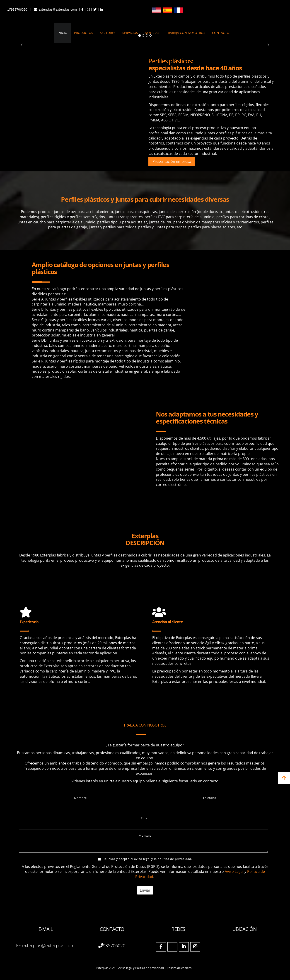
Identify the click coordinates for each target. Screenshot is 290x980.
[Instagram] (195, 947)
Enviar (145, 890)
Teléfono (210, 798)
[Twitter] (172, 947)
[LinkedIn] (184, 947)
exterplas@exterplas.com (58, 9)
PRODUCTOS (84, 33)
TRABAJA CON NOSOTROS (186, 33)
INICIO (62, 33)
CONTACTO (221, 33)
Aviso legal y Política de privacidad (141, 968)
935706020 (19, 9)
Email (145, 818)
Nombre (80, 798)
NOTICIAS (152, 33)
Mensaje (145, 836)
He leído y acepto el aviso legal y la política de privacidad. (145, 859)
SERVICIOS (130, 33)
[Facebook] (161, 947)
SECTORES (108, 33)
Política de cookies (179, 968)
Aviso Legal (234, 871)
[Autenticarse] (5, 972)
